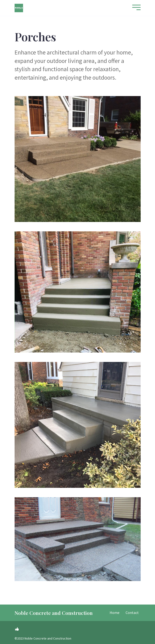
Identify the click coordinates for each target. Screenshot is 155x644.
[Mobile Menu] (135, 8)
